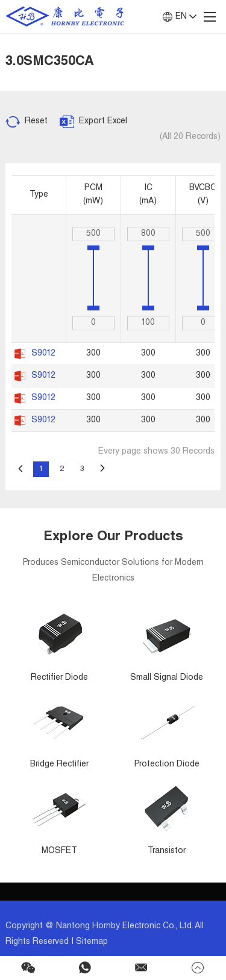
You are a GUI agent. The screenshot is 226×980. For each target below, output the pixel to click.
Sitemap (92, 942)
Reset (36, 122)
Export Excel (103, 122)
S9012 (43, 354)
